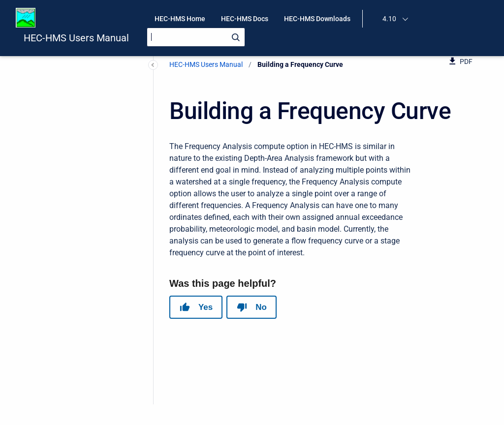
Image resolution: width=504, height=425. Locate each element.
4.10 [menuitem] (389, 19)
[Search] (196, 37)
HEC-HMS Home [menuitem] (180, 19)
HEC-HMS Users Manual (76, 38)
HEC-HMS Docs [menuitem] (245, 19)
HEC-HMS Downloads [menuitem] (317, 19)
